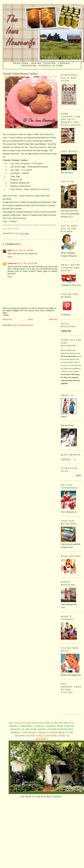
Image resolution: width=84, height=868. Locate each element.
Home (31, 319)
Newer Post (7, 319)
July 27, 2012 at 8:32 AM (27, 263)
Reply (10, 257)
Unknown (12, 263)
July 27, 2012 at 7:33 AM (22, 250)
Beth (10, 250)
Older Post (53, 319)
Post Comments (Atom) (23, 325)
